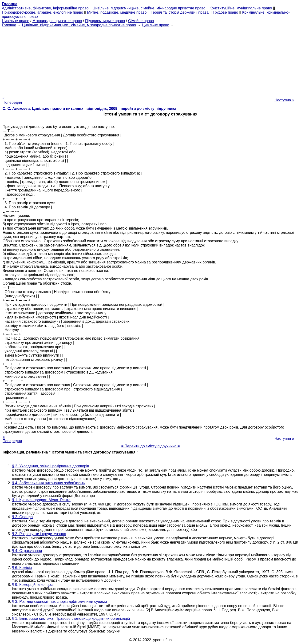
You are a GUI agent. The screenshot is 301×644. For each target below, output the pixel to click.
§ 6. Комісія (22, 568)
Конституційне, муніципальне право (241, 8)
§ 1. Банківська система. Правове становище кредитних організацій (71, 618)
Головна (9, 25)
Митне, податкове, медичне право (117, 12)
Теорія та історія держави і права (180, 12)
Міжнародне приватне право (57, 21)
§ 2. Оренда (22, 517)
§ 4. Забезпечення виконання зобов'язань (48, 483)
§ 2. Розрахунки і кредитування (39, 534)
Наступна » (284, 100)
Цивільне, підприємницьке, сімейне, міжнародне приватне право (149, 8)
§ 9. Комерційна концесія (34, 585)
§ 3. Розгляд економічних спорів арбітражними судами (59, 602)
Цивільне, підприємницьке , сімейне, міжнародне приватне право (79, 25)
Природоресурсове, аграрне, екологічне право (42, 12)
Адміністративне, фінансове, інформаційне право (45, 8)
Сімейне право (141, 21)
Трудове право (225, 12)
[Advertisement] (150, 60)
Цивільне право (16, 21)
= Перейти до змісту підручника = (151, 446)
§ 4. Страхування (27, 551)
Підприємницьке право (105, 21)
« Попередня (12, 100)
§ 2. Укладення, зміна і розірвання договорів (51, 466)
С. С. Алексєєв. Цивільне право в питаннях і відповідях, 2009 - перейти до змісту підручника (89, 109)
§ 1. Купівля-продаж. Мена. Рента (41, 500)
